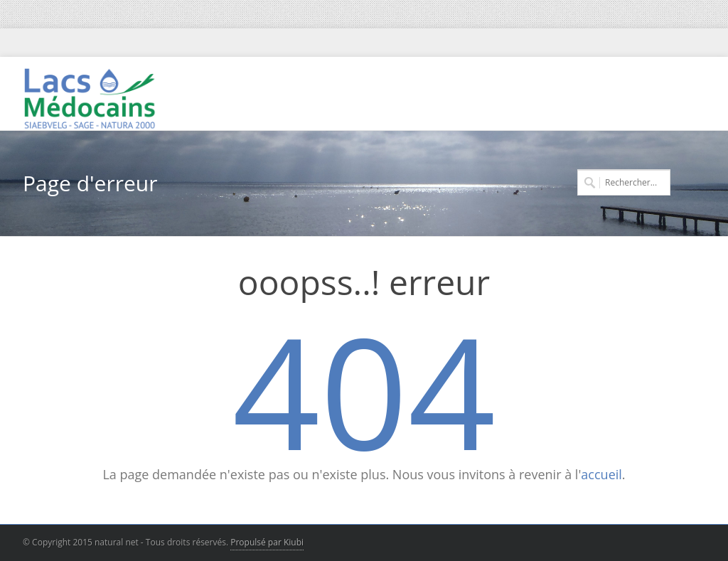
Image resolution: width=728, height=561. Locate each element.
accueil (601, 474)
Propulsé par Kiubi (267, 542)
